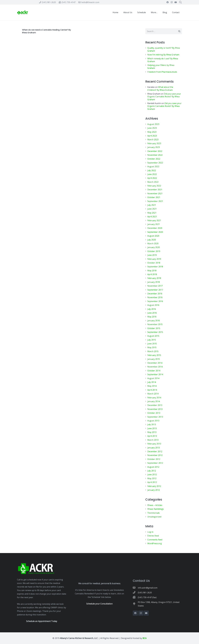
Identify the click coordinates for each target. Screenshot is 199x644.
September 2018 (155, 267)
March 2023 (153, 139)
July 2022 (152, 170)
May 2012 (152, 478)
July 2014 (152, 382)
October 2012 (154, 459)
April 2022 (152, 178)
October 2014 (154, 371)
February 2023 (154, 143)
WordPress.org (155, 543)
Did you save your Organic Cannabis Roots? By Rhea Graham (164, 97)
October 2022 (154, 159)
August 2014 (153, 378)
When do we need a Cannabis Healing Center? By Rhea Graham (47, 31)
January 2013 (154, 448)
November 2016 (155, 297)
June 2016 (152, 313)
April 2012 (152, 482)
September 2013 (155, 417)
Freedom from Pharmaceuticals (162, 72)
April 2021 (152, 217)
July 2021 (152, 205)
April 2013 (152, 436)
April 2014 (152, 390)
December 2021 (155, 190)
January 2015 (154, 359)
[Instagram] (172, 2)
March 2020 (153, 244)
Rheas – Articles (155, 505)
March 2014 (153, 394)
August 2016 (153, 305)
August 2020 (153, 236)
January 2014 (154, 401)
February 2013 (154, 444)
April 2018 (152, 274)
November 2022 (155, 155)
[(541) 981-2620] (135, 593)
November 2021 (155, 193)
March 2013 (153, 440)
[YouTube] (176, 2)
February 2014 (154, 398)
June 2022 (152, 174)
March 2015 (153, 351)
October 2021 (154, 197)
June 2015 (152, 344)
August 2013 (153, 421)
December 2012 (155, 451)
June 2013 (152, 428)
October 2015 (154, 328)
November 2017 (155, 286)
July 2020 (152, 240)
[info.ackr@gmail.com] (135, 588)
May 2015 (152, 347)
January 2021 (154, 224)
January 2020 (154, 247)
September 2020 (155, 232)
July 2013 (152, 424)
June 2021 (152, 209)
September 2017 (155, 290)
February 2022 (154, 186)
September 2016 (155, 301)
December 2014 (155, 363)
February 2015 (154, 355)
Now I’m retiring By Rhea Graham (163, 55)
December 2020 (155, 228)
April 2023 (152, 136)
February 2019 (154, 259)
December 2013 (155, 405)
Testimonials (154, 513)
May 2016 (152, 317)
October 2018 (154, 263)
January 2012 (154, 490)
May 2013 (152, 432)
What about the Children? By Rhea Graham (160, 88)
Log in (150, 532)
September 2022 (155, 163)
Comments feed (155, 540)
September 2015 (155, 332)
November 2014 (155, 367)
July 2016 (152, 309)
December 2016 (155, 294)
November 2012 (155, 455)
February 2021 (154, 220)
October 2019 (154, 251)
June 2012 (152, 474)
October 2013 (154, 413)
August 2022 (153, 166)
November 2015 (155, 324)
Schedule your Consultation (99, 604)
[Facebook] (168, 2)
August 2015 (153, 336)
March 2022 (153, 182)
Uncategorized (154, 517)
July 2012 (152, 471)
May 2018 (152, 270)
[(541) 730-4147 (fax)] (135, 597)
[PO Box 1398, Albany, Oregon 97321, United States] (135, 604)
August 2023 (153, 124)
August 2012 (153, 467)
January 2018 (154, 282)
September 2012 (155, 463)
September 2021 (155, 201)
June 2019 (152, 255)
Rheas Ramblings (156, 509)
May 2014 (152, 386)
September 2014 (155, 374)
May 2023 (152, 132)
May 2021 (152, 213)
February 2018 (154, 278)
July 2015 (152, 340)
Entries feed (153, 536)
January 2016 (154, 321)
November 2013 (155, 409)
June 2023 (152, 128)
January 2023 (154, 147)
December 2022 (155, 151)
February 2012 (154, 486)
